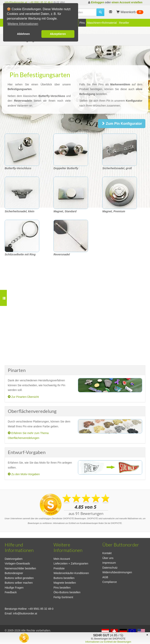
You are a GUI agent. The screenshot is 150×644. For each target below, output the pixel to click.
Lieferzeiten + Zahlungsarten (71, 563)
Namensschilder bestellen (20, 568)
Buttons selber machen (19, 583)
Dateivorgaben (14, 559)
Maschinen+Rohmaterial (102, 23)
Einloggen (98, 2)
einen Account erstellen (127, 2)
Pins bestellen (62, 588)
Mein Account (62, 559)
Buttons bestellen (64, 578)
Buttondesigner (14, 573)
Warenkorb (130, 12)
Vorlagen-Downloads (17, 563)
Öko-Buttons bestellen (67, 592)
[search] (100, 12)
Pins (82, 23)
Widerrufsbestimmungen (117, 572)
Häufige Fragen (14, 588)
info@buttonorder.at (16, 2)
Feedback (11, 592)
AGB (105, 577)
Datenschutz (110, 568)
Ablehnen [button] (23, 34)
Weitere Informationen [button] (23, 24)
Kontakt (107, 553)
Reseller (124, 23)
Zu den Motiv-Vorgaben (24, 474)
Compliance (110, 582)
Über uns (108, 558)
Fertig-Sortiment (63, 597)
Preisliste (59, 568)
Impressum (109, 563)
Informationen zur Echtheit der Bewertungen (108, 642)
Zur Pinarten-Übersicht (23, 397)
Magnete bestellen (65, 583)
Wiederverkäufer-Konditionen (71, 573)
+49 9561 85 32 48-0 (41, 2)
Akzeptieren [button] (58, 34)
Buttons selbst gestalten (19, 578)
